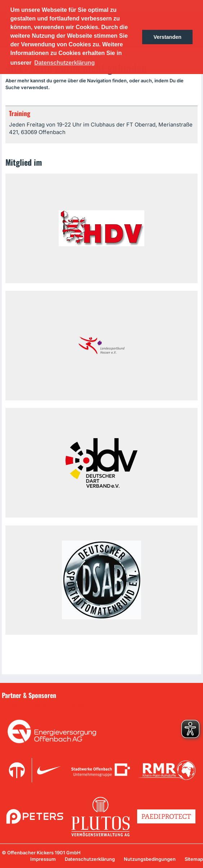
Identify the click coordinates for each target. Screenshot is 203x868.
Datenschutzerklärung (90, 859)
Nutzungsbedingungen (150, 859)
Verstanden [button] (167, 37)
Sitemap (194, 859)
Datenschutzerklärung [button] (64, 63)
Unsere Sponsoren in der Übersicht (46, 706)
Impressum (43, 859)
